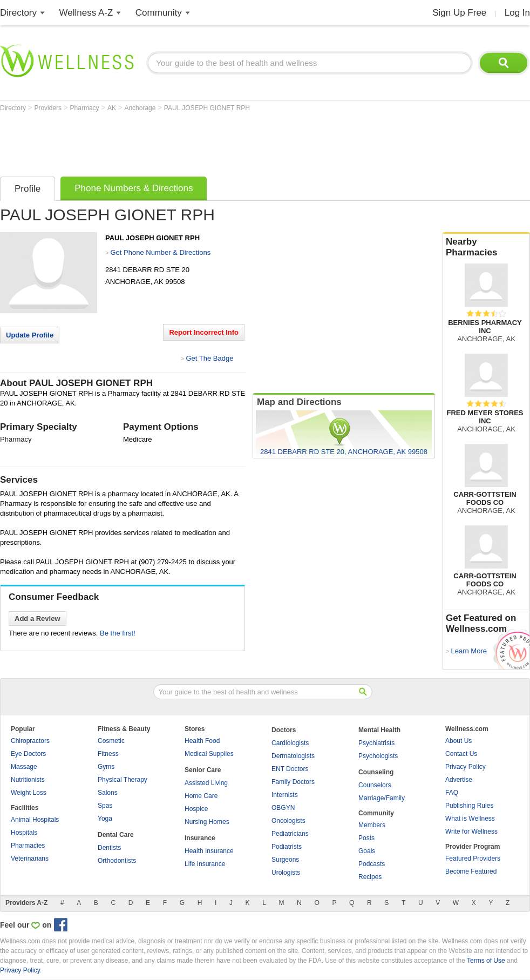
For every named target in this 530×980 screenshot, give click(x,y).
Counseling (376, 772)
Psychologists (378, 756)
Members (372, 825)
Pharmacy (86, 108)
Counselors (375, 785)
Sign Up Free (459, 13)
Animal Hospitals (35, 820)
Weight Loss (29, 793)
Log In (517, 13)
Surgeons (285, 860)
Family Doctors (293, 782)
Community (159, 13)
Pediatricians (290, 834)
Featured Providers (473, 859)
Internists (285, 795)
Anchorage (141, 108)
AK (113, 108)
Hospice (196, 809)
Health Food (202, 741)
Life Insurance (205, 864)
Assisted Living (206, 783)
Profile (28, 189)
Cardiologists (290, 743)
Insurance (200, 838)
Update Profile (30, 335)
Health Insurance (209, 851)
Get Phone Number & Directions (160, 252)
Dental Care (116, 835)
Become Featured (471, 871)
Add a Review (38, 619)
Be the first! (118, 633)
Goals (367, 851)
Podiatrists (287, 847)
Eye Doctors (28, 754)
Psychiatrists (376, 743)
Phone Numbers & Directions (134, 188)
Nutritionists (28, 780)
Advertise (459, 780)
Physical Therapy (123, 780)
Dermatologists (293, 756)
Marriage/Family (382, 798)
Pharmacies (28, 846)
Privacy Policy (466, 767)
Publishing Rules (469, 806)
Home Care (201, 796)
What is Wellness (470, 819)
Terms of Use (486, 961)
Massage (24, 767)
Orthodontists (117, 861)
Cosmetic (111, 741)
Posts (366, 838)
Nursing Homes (207, 822)
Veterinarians (30, 859)
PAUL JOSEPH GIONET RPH (207, 108)
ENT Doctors (290, 769)
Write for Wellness (471, 832)
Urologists (286, 873)
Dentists (109, 848)
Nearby (486, 247)
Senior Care (203, 770)
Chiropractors (30, 741)
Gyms (106, 767)
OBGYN (283, 808)
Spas (105, 806)
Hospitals (24, 833)
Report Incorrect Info (204, 332)
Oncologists (288, 821)
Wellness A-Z (86, 13)
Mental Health (379, 730)
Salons (108, 793)
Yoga (105, 819)
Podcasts (372, 864)
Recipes (370, 877)
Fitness (108, 754)
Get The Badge (209, 358)
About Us (458, 741)
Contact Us (461, 754)
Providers (49, 108)
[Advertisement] (196, 141)
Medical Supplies (209, 754)
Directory (18, 13)
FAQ (452, 793)
